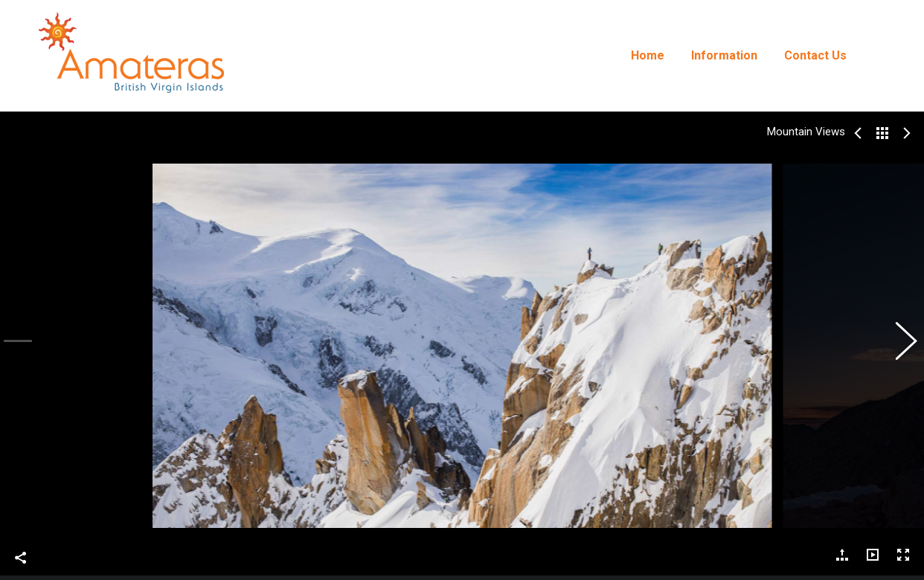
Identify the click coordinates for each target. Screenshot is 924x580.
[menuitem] (648, 56)
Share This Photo (21, 550)
